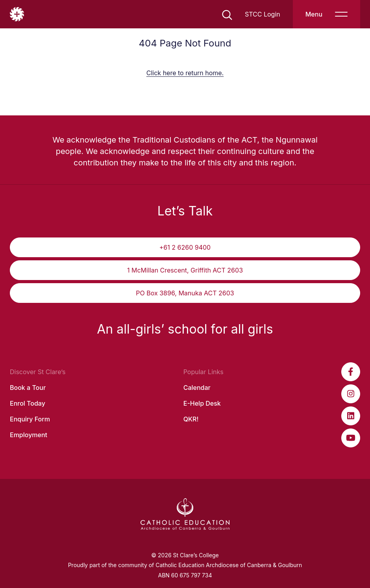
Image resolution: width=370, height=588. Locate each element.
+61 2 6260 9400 (185, 247)
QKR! (191, 419)
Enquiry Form (30, 419)
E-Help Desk (202, 403)
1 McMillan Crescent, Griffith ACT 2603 (185, 270)
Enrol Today (28, 403)
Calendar (197, 388)
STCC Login (263, 14)
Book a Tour (28, 388)
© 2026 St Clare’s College (185, 555)
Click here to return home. (185, 73)
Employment (29, 435)
